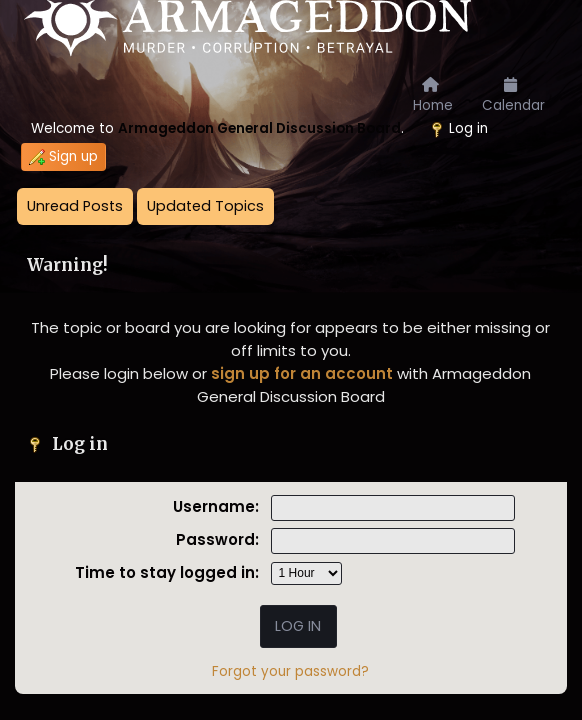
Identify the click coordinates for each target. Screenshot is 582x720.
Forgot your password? (290, 671)
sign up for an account (302, 373)
